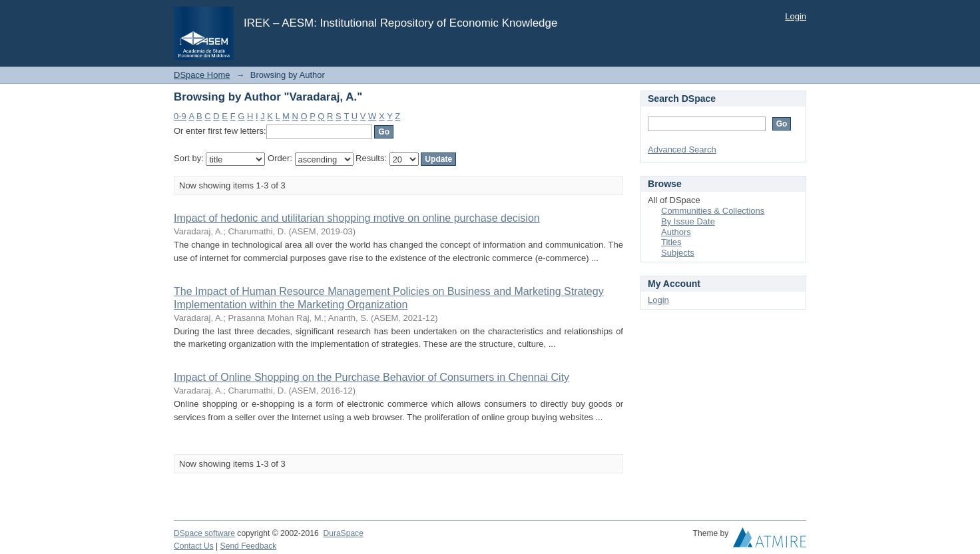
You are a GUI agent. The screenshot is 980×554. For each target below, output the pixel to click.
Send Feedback (249, 546)
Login (796, 16)
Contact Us (194, 546)
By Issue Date (688, 221)
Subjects (678, 253)
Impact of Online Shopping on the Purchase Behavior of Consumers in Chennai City (371, 377)
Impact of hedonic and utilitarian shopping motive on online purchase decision (357, 218)
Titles (671, 242)
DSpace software (204, 533)
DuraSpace (343, 533)
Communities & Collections (713, 211)
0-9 (180, 116)
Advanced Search (682, 149)
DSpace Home (202, 75)
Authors (676, 232)
